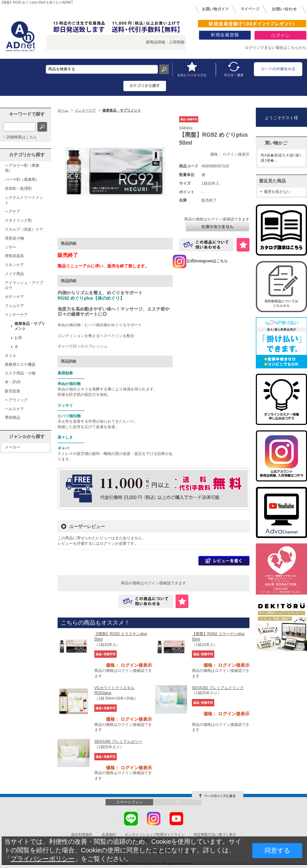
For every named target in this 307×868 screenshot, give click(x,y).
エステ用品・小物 (20, 373)
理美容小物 (14, 238)
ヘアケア (12, 211)
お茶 (18, 338)
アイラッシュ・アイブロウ (24, 285)
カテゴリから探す (27, 155)
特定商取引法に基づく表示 (215, 834)
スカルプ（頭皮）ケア (24, 229)
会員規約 (109, 834)
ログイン (107, 543)
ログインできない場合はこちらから (276, 48)
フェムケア (14, 306)
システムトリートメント (24, 200)
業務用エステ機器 (20, 365)
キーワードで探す (27, 114)
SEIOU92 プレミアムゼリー (118, 741)
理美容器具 (14, 256)
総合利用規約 (82, 834)
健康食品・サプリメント (30, 326)
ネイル (11, 356)
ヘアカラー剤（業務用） (22, 168)
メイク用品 (14, 274)
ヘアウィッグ (16, 400)
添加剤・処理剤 (18, 188)
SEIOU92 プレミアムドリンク (218, 688)
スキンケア (14, 265)
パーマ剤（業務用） (22, 180)
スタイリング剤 (18, 220)
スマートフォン (130, 802)
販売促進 (12, 391)
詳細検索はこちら (22, 137)
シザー (11, 247)
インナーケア (16, 315)
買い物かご (276, 143)
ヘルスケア (14, 409)
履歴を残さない (277, 192)
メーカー (12, 447)
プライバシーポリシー (43, 859)
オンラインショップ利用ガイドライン (155, 834)
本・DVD (13, 382)
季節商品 (12, 418)
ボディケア (14, 297)
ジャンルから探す (27, 436)
